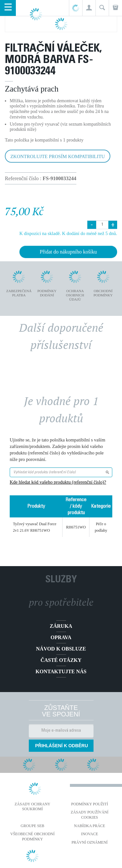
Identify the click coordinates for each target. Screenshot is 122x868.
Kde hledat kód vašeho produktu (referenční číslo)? (58, 482)
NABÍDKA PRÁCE (90, 826)
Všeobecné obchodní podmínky (33, 837)
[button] (89, 8)
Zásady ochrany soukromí (33, 807)
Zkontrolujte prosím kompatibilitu (58, 156)
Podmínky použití (90, 804)
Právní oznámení (90, 842)
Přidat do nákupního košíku (68, 252)
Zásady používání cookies (89, 815)
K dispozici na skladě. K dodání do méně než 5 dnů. (68, 233)
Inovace (90, 834)
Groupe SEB (33, 826)
